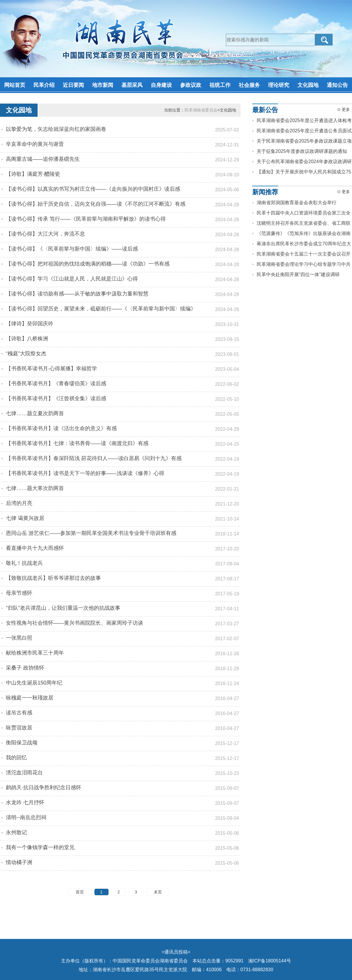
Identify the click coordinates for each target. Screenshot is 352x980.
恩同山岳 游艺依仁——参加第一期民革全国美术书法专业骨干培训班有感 (91, 533)
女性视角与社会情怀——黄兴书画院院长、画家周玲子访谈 (75, 623)
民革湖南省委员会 (201, 110)
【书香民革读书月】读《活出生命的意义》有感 (61, 428)
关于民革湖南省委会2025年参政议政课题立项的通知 (304, 142)
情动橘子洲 (19, 862)
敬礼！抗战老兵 (24, 563)
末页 (158, 892)
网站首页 (15, 85)
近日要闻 (73, 85)
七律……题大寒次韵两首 (35, 488)
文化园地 (308, 85)
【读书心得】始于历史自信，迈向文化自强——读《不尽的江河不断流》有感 (96, 204)
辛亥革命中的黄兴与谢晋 (35, 144)
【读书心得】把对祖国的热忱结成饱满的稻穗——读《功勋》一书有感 (88, 264)
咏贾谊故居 (19, 728)
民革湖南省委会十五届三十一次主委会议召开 (304, 254)
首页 (80, 892)
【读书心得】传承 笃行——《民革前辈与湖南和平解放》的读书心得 (86, 219)
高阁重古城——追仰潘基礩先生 (43, 159)
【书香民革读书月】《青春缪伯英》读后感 (56, 383)
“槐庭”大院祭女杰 (26, 354)
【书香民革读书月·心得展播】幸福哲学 (51, 369)
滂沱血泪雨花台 (24, 773)
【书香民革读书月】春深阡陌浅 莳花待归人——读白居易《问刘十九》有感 (94, 458)
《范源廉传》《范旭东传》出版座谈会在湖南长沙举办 (304, 235)
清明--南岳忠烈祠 (26, 817)
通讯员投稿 (176, 952)
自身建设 (161, 85)
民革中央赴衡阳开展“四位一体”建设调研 (298, 274)
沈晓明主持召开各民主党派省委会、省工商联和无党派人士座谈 (304, 224)
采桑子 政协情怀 (25, 668)
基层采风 (132, 85)
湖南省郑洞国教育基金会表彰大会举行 (297, 203)
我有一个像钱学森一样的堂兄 (40, 847)
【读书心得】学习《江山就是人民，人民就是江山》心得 (72, 279)
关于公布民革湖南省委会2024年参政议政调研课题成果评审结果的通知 (304, 163)
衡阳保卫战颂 (22, 743)
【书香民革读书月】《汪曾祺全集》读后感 (56, 398)
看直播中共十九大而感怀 (35, 548)
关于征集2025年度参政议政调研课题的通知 (302, 151)
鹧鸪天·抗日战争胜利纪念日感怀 (44, 788)
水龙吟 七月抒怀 (25, 802)
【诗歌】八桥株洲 (27, 339)
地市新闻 (103, 85)
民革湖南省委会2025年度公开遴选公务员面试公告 (304, 132)
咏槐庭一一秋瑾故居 (30, 698)
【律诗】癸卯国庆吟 (30, 324)
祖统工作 (220, 85)
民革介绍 (44, 85)
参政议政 (191, 85)
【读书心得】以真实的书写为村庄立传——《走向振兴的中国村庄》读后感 (93, 189)
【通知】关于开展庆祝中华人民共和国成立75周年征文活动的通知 (304, 173)
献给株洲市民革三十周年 (35, 653)
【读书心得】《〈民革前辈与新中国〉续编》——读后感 (72, 249)
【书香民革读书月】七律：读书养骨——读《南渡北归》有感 (77, 443)
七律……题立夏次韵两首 (35, 413)
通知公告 (337, 85)
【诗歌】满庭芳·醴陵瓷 (33, 174)
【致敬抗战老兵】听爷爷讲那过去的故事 (53, 578)
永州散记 (16, 832)
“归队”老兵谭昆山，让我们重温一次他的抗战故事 (63, 608)
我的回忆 (16, 758)
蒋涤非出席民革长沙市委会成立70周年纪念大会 (304, 245)
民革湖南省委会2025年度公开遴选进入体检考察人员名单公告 (304, 122)
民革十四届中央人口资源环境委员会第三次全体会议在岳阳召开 (304, 214)
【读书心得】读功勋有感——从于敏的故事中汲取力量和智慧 (77, 294)
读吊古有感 (19, 713)
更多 (346, 109)
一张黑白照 (19, 638)
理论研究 (279, 85)
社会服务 (249, 85)
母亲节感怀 (19, 593)
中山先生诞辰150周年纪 (34, 683)
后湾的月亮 (19, 503)
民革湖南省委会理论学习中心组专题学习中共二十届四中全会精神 (304, 266)
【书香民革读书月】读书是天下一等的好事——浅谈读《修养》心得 (85, 473)
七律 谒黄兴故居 (25, 518)
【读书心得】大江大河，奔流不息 (45, 234)
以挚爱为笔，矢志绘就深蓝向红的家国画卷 (56, 129)
